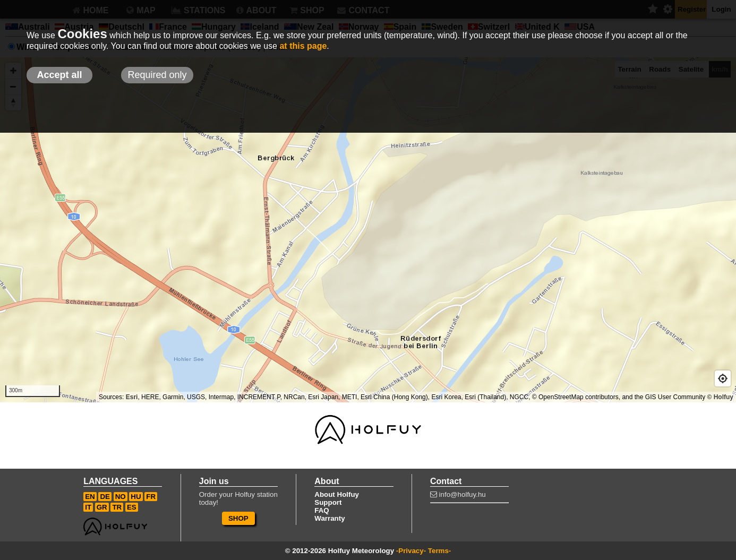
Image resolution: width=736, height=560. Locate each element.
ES (132, 507)
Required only (157, 75)
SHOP (238, 518)
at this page (303, 46)
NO (121, 497)
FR (151, 497)
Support (328, 502)
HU (136, 497)
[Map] (368, 230)
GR (102, 507)
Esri (132, 397)
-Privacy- (411, 551)
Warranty (330, 518)
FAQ (322, 510)
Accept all (59, 75)
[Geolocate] (723, 378)
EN (90, 497)
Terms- (439, 551)
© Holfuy (720, 397)
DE (105, 497)
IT (88, 507)
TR (117, 507)
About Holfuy (337, 494)
